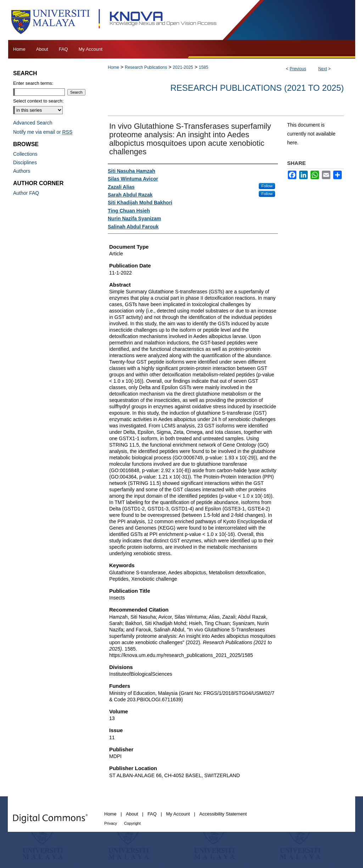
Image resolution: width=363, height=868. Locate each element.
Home (113, 67)
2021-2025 (183, 67)
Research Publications (146, 67)
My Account (178, 814)
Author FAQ (26, 193)
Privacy (111, 823)
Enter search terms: (33, 83)
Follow (267, 186)
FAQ (152, 814)
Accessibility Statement (223, 814)
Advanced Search (33, 123)
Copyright (132, 823)
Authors (22, 171)
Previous (298, 69)
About (132, 814)
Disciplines (25, 162)
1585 (204, 67)
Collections (25, 154)
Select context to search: (38, 101)
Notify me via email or (43, 132)
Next (323, 69)
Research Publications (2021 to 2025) (257, 88)
